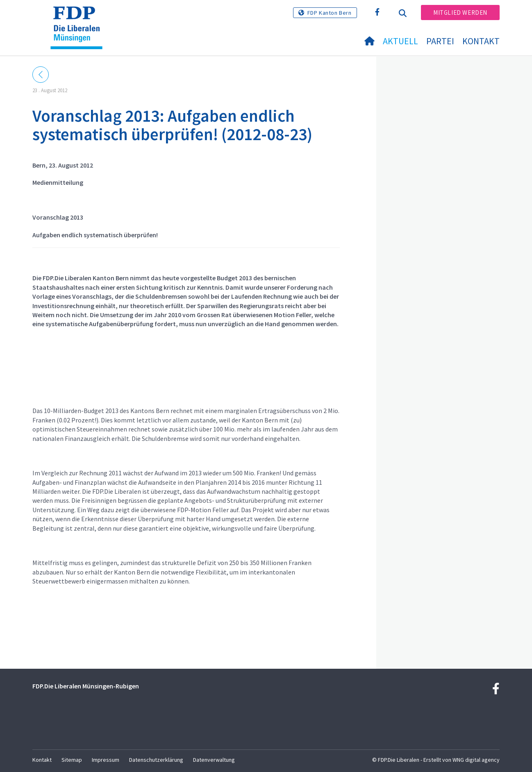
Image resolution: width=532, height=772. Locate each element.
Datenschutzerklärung (156, 760)
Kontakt (481, 41)
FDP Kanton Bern (330, 13)
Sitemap (72, 760)
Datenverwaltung (214, 760)
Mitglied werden (460, 12)
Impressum (106, 760)
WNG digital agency (476, 760)
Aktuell (400, 41)
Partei (440, 41)
